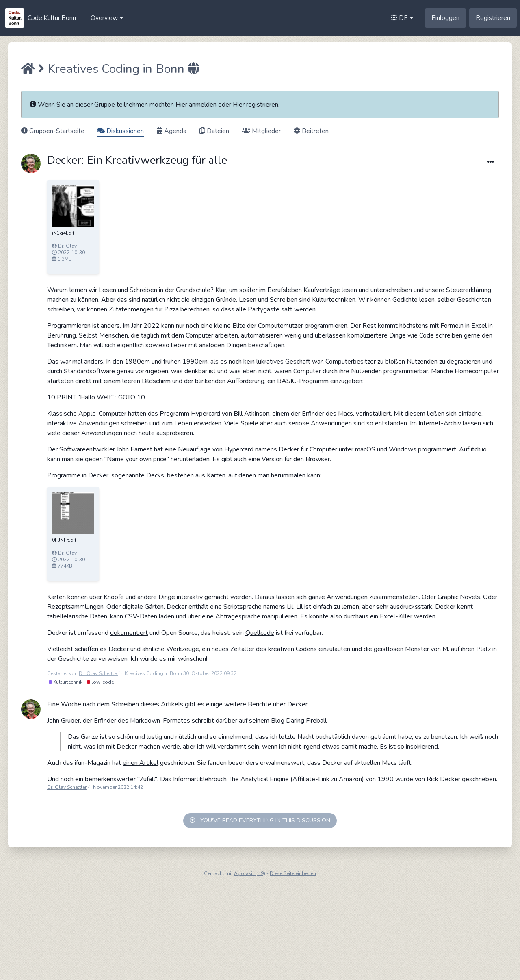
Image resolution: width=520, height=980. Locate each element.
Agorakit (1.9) (250, 873)
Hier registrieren (256, 105)
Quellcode (260, 633)
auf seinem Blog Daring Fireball (283, 721)
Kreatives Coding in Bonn (116, 69)
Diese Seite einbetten (293, 873)
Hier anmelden (196, 105)
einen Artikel (141, 763)
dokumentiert (129, 633)
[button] (107, 18)
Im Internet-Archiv (435, 423)
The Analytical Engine (259, 779)
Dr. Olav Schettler (99, 673)
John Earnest (134, 449)
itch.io (479, 449)
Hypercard (206, 414)
